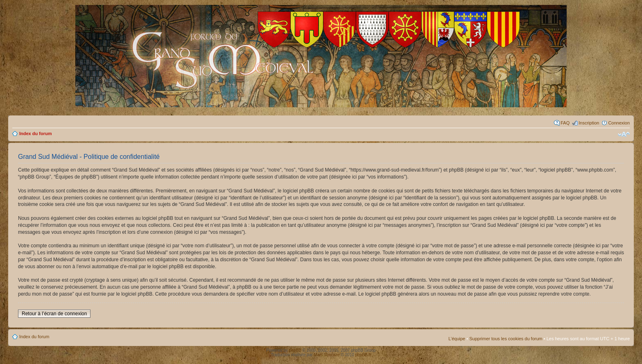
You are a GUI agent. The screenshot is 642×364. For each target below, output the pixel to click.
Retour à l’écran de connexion (54, 314)
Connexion (619, 123)
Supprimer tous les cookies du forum (506, 339)
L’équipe (457, 339)
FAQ (565, 123)
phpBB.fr (363, 355)
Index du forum (35, 133)
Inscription (589, 123)
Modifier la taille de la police (624, 134)
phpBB (295, 350)
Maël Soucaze (327, 355)
